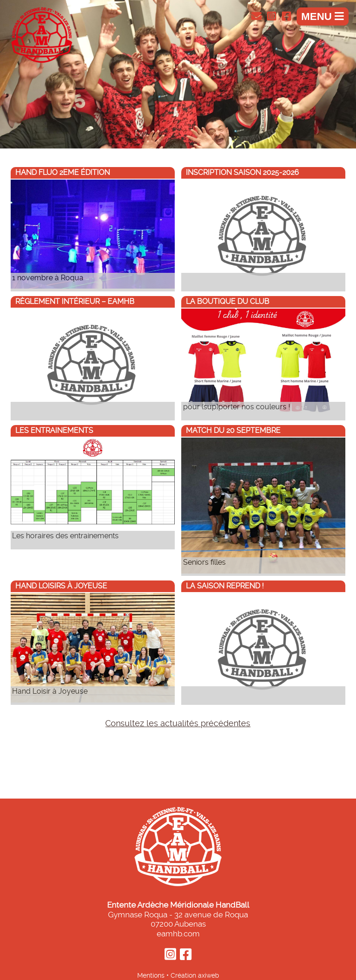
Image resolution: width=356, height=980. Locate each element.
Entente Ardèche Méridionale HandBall (178, 905)
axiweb (209, 975)
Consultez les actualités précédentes (178, 723)
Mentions (151, 975)
